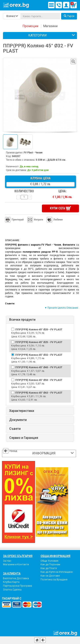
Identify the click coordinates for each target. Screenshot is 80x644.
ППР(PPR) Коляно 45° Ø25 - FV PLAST (39, 342)
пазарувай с (12, 599)
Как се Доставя (50, 575)
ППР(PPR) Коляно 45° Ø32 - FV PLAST (39, 355)
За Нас (7, 561)
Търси (69, 16)
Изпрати (38, 220)
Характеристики (22, 411)
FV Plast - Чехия (33, 153)
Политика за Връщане (54, 579)
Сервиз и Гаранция (24, 438)
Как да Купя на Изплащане (57, 572)
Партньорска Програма (18, 586)
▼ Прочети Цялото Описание (61, 308)
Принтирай (14, 220)
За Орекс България (18, 556)
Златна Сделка (12, 589)
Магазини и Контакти (16, 564)
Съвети (15, 429)
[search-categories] (12, 16)
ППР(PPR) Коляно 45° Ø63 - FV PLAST (39, 393)
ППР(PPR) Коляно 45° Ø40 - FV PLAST (39, 367)
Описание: (12, 240)
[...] (40, 16)
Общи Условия (49, 561)
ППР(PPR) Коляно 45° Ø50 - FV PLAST (39, 380)
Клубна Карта (11, 582)
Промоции (30, 26)
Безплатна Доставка (16, 578)
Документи (18, 420)
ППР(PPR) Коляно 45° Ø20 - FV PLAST (39, 329)
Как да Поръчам (50, 564)
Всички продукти (22, 320)
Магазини (50, 26)
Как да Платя (49, 568)
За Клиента (12, 573)
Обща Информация (55, 556)
